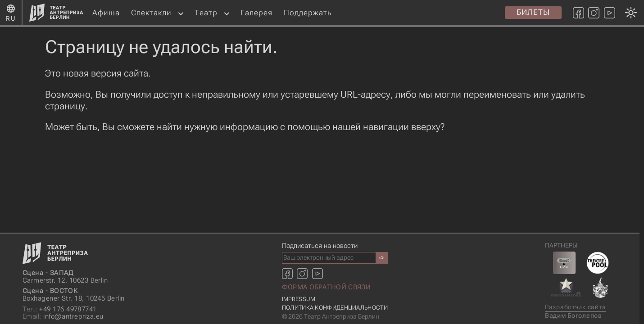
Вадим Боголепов (574, 316)
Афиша (106, 13)
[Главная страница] (56, 13)
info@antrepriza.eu (63, 317)
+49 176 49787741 (60, 309)
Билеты (533, 12)
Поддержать (308, 13)
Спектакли (151, 13)
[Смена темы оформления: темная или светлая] (320, 162)
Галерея (256, 13)
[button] (181, 13)
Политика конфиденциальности (335, 308)
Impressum (299, 299)
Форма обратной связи (326, 287)
